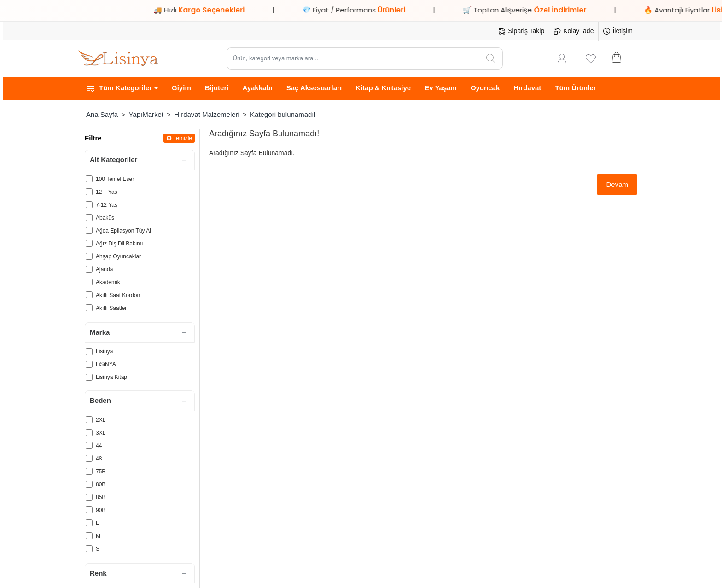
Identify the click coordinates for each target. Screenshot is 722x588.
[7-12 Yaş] (89, 205)
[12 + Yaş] (89, 192)
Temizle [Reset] (183, 138)
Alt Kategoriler (114, 160)
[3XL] (89, 433)
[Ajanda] (89, 269)
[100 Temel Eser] (89, 179)
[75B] (89, 471)
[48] (89, 458)
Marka (100, 332)
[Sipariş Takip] (521, 31)
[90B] (89, 510)
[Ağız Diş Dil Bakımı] (89, 243)
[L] (89, 523)
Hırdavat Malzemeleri (207, 114)
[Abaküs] (89, 218)
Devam (617, 184)
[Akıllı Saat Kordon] (89, 295)
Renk (98, 573)
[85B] (89, 497)
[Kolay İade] (574, 31)
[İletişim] (618, 31)
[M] (89, 536)
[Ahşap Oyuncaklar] (89, 256)
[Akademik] (89, 282)
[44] (89, 445)
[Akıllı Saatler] (89, 308)
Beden (100, 400)
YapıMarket (146, 114)
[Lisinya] (89, 352)
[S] (89, 549)
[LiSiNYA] (89, 364)
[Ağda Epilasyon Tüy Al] (89, 230)
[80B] (89, 484)
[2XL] (89, 420)
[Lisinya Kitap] (89, 377)
